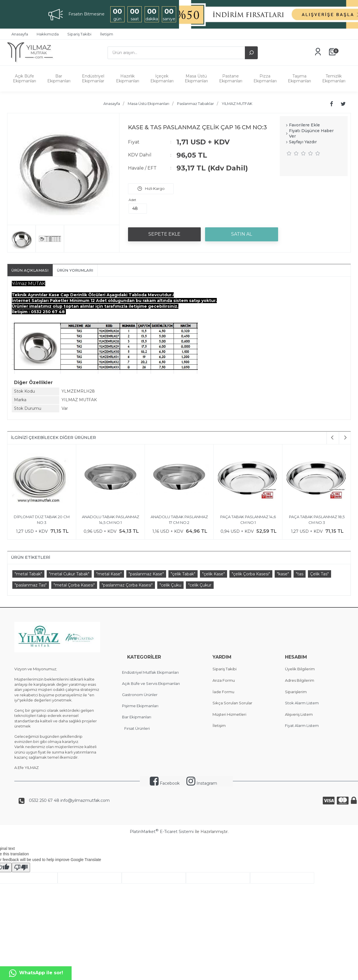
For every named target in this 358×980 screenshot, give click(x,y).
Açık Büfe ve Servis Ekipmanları (151, 683)
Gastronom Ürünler (140, 695)
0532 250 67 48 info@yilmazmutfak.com (69, 800)
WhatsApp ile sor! (36, 973)
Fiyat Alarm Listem (302, 725)
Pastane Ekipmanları (231, 78)
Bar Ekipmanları (59, 78)
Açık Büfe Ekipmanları (24, 78)
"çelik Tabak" (183, 574)
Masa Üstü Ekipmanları (196, 78)
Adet (132, 200)
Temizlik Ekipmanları (334, 78)
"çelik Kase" (214, 574)
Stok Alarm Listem (302, 703)
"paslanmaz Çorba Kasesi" (127, 585)
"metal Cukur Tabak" (69, 574)
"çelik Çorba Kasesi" (251, 574)
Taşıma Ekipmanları (299, 78)
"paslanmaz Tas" (31, 585)
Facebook (165, 783)
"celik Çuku (170, 585)
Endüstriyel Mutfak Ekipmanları (150, 672)
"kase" (283, 574)
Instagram (202, 783)
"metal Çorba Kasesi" (74, 585)
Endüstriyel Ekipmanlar (93, 78)
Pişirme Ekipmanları (140, 706)
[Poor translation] (21, 867)
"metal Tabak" (28, 574)
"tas (300, 574)
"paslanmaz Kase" (146, 574)
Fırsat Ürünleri (137, 728)
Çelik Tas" (319, 574)
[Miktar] (138, 209)
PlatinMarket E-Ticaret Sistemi (162, 832)
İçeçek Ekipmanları (162, 78)
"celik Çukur (200, 585)
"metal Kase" (109, 574)
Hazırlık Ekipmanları (128, 78)
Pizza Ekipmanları (265, 78)
